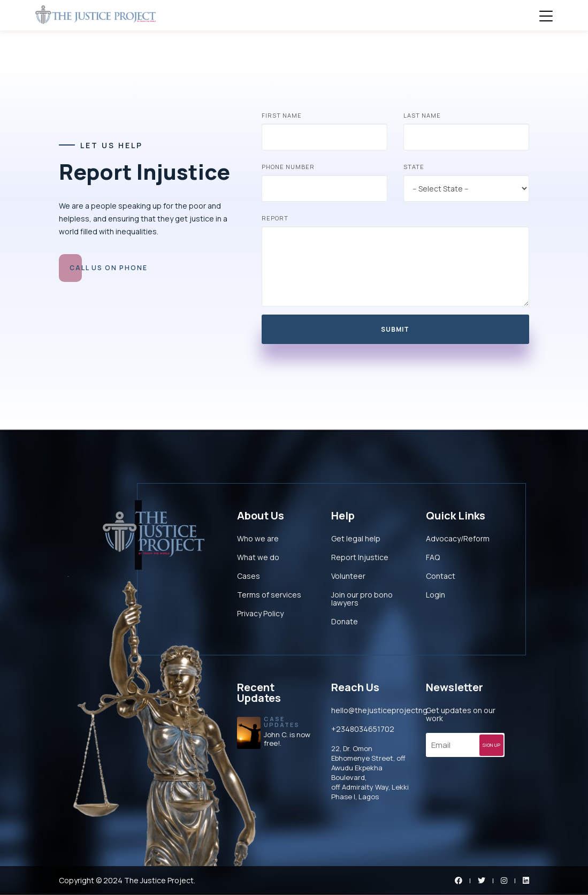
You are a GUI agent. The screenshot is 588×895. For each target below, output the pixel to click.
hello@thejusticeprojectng (379, 710)
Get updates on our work (461, 714)
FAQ (433, 557)
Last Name (422, 115)
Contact (441, 576)
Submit (395, 329)
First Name (282, 115)
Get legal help (356, 538)
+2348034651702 (363, 729)
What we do (258, 557)
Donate (345, 621)
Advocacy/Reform (458, 538)
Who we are (258, 538)
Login (436, 595)
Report (275, 218)
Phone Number (288, 167)
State (414, 167)
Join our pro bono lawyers (362, 599)
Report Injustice (360, 557)
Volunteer (348, 576)
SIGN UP (493, 747)
